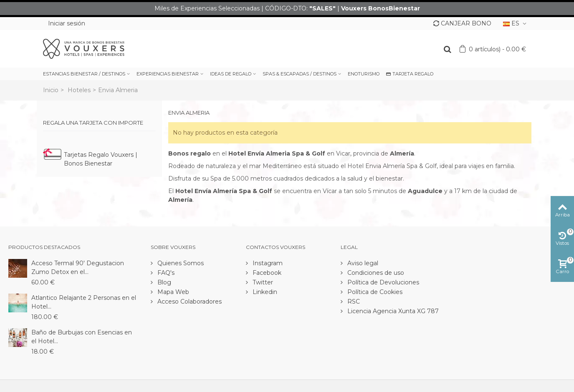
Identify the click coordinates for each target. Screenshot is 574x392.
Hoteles (79, 90)
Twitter (262, 282)
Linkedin (264, 292)
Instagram (267, 263)
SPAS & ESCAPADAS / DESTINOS (300, 74)
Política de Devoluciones (382, 282)
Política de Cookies (374, 292)
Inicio (51, 90)
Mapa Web (172, 292)
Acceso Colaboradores (189, 302)
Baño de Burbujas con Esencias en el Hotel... (82, 337)
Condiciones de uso (375, 273)
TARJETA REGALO (410, 74)
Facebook (266, 273)
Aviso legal (362, 263)
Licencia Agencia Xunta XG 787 (392, 311)
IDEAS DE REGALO (231, 74)
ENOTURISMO (364, 74)
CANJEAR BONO (462, 23)
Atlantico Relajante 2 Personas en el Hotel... (84, 302)
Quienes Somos (180, 263)
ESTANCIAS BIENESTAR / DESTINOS (84, 74)
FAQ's (165, 273)
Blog (163, 282)
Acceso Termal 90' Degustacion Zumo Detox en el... (78, 268)
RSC (353, 302)
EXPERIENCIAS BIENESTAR (168, 74)
